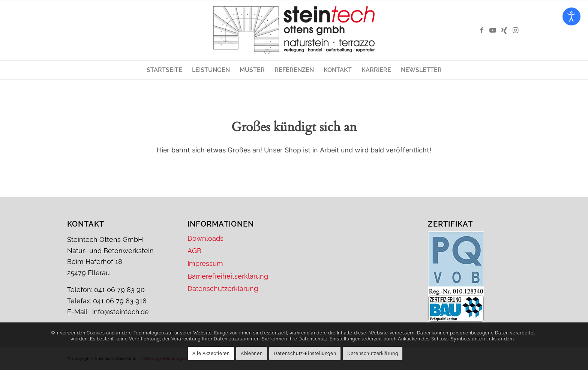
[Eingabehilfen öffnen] (571, 16)
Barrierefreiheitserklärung (228, 276)
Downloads (205, 238)
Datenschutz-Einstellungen (305, 354)
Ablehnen (252, 354)
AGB (194, 251)
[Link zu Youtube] (493, 30)
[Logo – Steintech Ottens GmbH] (294, 30)
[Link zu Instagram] (515, 30)
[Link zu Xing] (504, 30)
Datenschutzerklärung (223, 289)
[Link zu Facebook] (481, 30)
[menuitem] (164, 70)
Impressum (205, 263)
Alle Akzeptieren (211, 354)
